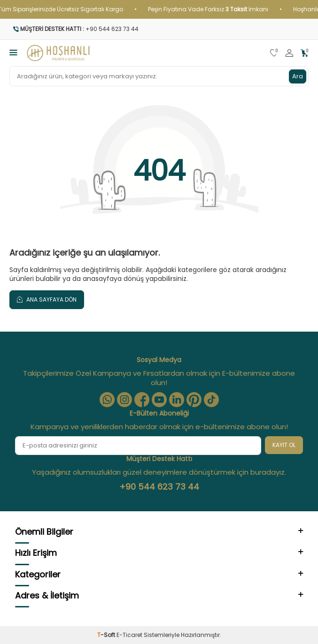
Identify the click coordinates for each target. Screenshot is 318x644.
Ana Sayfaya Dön (47, 299)
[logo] (58, 53)
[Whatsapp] (107, 400)
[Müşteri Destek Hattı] (159, 29)
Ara (298, 76)
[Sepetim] (305, 53)
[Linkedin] (177, 400)
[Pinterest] (194, 400)
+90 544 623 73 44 (159, 487)
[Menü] (13, 52)
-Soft (107, 635)
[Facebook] (142, 400)
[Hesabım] (289, 53)
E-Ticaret (129, 635)
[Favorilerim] (274, 53)
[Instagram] (124, 400)
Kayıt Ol (284, 445)
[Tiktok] (211, 400)
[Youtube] (159, 400)
